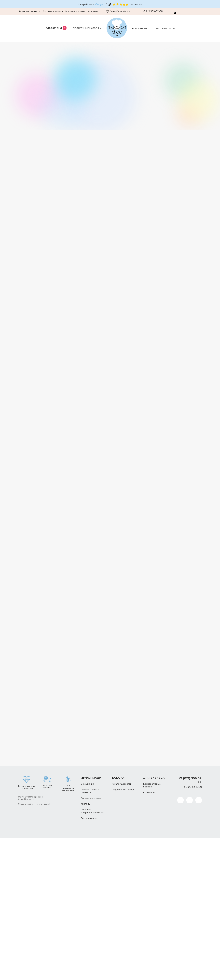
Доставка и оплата (53, 11)
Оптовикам (149, 970)
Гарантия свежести (30, 11)
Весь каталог (164, 28)
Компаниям (139, 28)
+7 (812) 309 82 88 (190, 957)
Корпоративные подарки (152, 963)
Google (99, 4)
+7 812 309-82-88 (151, 11)
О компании (87, 961)
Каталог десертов (122, 961)
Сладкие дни (54, 28)
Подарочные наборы (86, 28)
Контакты (93, 11)
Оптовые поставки (75, 11)
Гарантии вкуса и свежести (90, 968)
